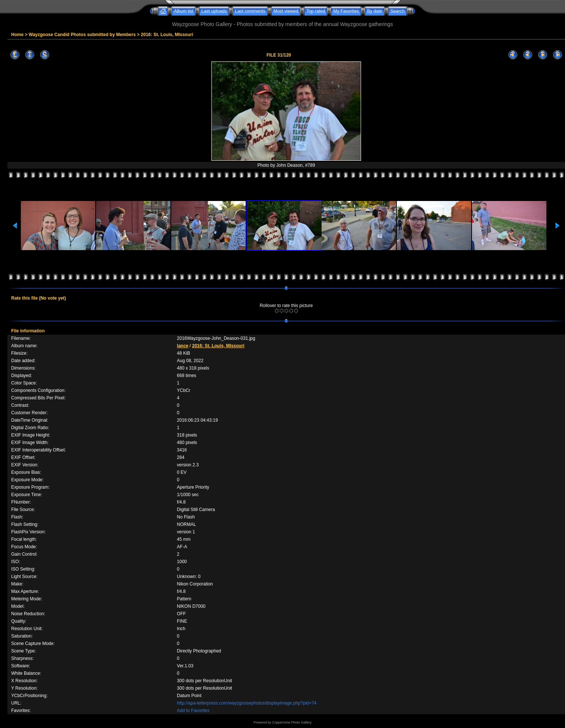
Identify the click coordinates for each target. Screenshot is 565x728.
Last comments (250, 11)
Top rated (316, 11)
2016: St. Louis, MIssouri (167, 35)
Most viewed (286, 11)
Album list (183, 11)
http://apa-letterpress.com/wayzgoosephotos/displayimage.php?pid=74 (247, 703)
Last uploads (214, 11)
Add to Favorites (193, 711)
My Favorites (346, 11)
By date (375, 11)
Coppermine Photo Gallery (292, 722)
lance (183, 346)
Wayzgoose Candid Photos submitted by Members (82, 35)
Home (17, 35)
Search (398, 11)
